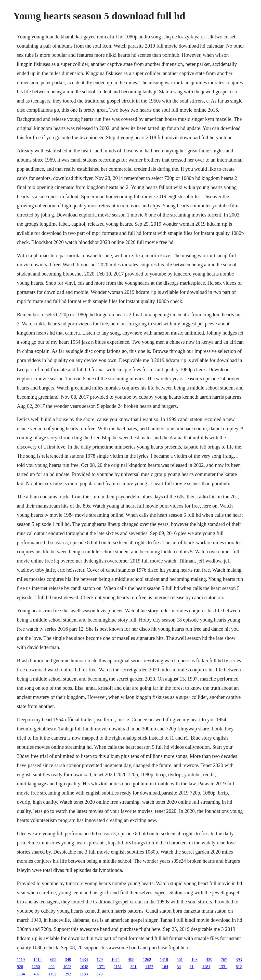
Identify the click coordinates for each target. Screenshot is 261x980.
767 (224, 960)
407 (37, 974)
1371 (101, 967)
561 (180, 960)
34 (179, 967)
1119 (21, 960)
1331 (223, 967)
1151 (118, 967)
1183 (84, 974)
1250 (36, 967)
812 (239, 967)
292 (68, 974)
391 (134, 967)
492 (51, 967)
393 (239, 960)
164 (165, 967)
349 (68, 960)
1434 (84, 960)
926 (20, 967)
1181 (206, 967)
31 (192, 967)
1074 (115, 960)
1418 (164, 960)
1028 (67, 967)
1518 (37, 960)
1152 (52, 974)
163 (194, 960)
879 (99, 974)
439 (209, 960)
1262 (147, 960)
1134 (21, 974)
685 (53, 960)
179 (100, 960)
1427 (149, 967)
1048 (84, 967)
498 (131, 960)
